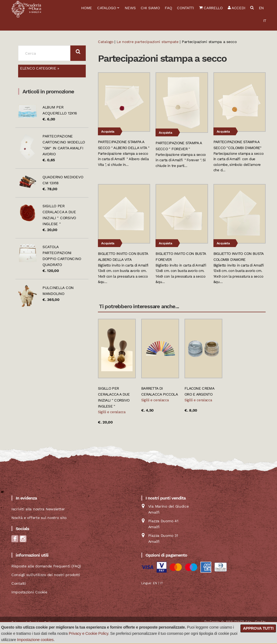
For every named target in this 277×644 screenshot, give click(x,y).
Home (87, 8)
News (130, 8)
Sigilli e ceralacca (112, 412)
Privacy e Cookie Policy (88, 633)
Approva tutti (258, 628)
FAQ (168, 8)
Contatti (185, 8)
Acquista (108, 132)
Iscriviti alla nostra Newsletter (38, 509)
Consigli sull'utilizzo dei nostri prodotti (46, 575)
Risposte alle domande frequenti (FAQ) (46, 566)
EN (261, 8)
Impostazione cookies (35, 640)
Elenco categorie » (40, 68)
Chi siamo (150, 8)
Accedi (237, 8)
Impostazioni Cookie (29, 592)
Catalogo (107, 8)
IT (265, 21)
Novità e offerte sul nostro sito (39, 518)
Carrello (211, 8)
